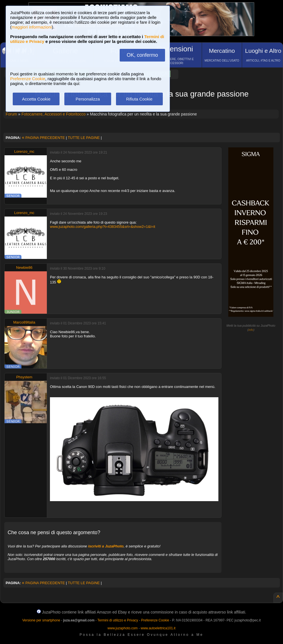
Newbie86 (24, 268)
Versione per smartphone (41, 620)
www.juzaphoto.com (123, 628)
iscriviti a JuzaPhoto (106, 546)
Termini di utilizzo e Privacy (118, 620)
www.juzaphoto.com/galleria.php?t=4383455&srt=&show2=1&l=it (103, 227)
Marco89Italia (24, 322)
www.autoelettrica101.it (158, 628)
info (251, 330)
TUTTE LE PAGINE (84, 138)
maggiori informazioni (32, 27)
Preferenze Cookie (28, 79)
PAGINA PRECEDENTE (43, 138)
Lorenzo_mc (24, 151)
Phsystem (24, 377)
